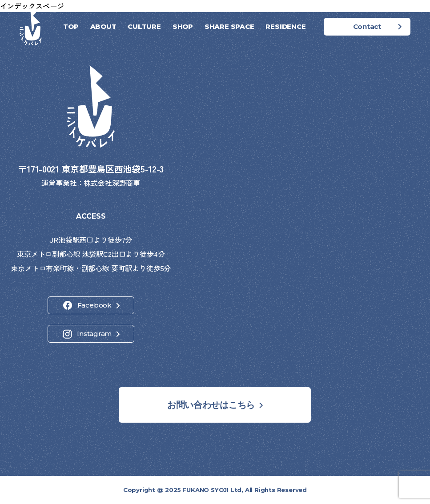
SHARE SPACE (229, 26)
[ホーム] (31, 27)
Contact (367, 26)
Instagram (94, 334)
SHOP (183, 26)
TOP (71, 26)
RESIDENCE (285, 26)
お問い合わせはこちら (211, 405)
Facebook (94, 305)
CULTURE (144, 26)
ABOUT (103, 26)
